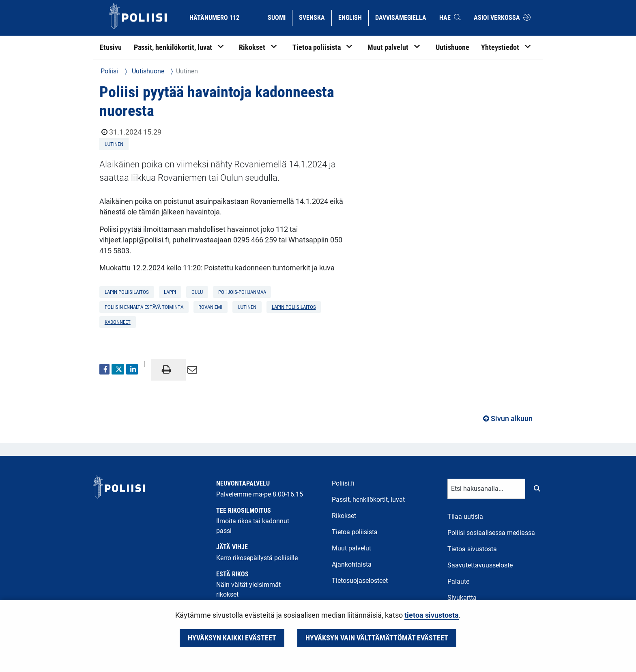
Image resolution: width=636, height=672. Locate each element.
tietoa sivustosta (432, 615)
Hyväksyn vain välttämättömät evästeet (377, 638)
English (353, 17)
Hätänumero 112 (214, 18)
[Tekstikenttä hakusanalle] (487, 489)
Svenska (315, 17)
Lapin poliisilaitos (294, 307)
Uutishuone (147, 71)
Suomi (280, 17)
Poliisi (109, 71)
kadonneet (118, 322)
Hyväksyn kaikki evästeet (232, 638)
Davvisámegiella (401, 17)
